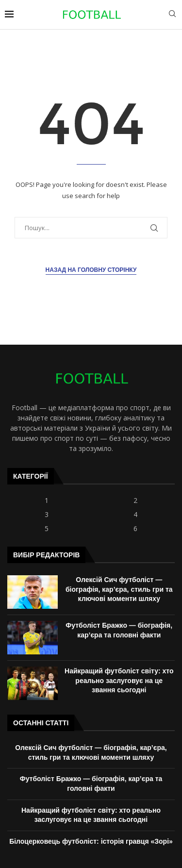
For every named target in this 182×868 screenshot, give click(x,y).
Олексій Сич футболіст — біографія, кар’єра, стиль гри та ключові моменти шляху (119, 589)
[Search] (172, 15)
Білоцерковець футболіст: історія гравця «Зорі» (91, 841)
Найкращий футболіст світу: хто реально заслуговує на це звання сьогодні (119, 680)
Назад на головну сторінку (91, 270)
